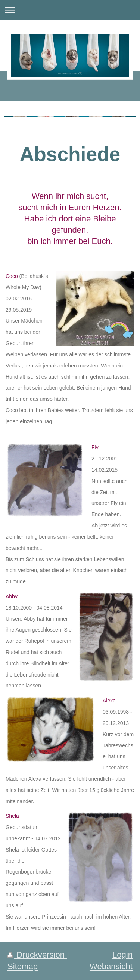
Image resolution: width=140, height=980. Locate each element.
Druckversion (37, 955)
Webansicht (111, 966)
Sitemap (23, 966)
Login (122, 955)
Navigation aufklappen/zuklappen (70, 10)
